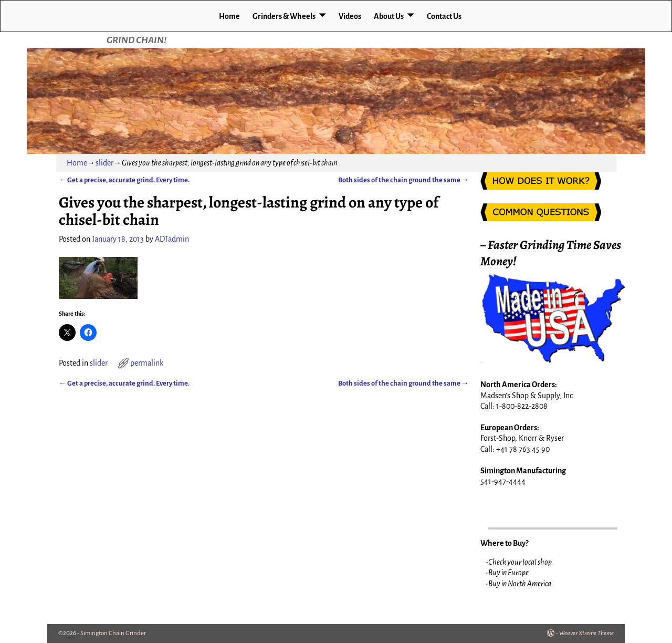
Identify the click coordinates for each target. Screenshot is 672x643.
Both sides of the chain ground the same (403, 180)
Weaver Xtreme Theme (586, 633)
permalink (147, 363)
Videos (350, 16)
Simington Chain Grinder (113, 633)
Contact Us (444, 16)
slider (104, 163)
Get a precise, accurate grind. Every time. (124, 180)
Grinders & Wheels (284, 16)
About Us (389, 16)
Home (229, 16)
